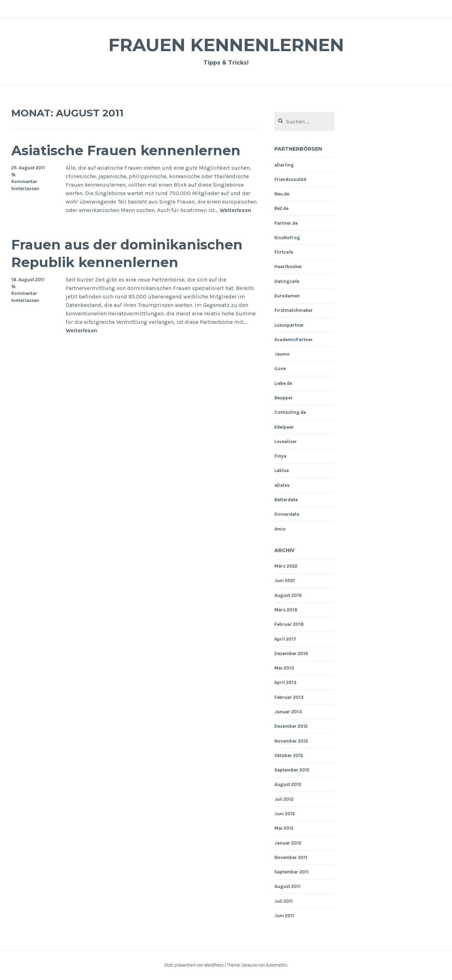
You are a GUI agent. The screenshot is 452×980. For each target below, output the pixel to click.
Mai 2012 (284, 828)
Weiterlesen (235, 210)
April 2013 (286, 682)
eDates (282, 485)
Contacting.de (290, 412)
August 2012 (288, 784)
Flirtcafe (284, 252)
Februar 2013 (289, 697)
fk (13, 175)
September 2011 (292, 872)
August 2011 (287, 886)
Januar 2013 (288, 712)
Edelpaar (284, 427)
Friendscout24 (290, 179)
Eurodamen (287, 296)
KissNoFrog (287, 238)
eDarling (284, 165)
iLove (280, 368)
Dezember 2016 (291, 654)
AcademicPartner (294, 340)
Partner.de (286, 223)
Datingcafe (287, 281)
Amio (280, 529)
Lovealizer (286, 441)
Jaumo (282, 354)
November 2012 (291, 741)
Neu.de (282, 194)
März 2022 (286, 566)
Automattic (276, 965)
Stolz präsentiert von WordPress (194, 965)
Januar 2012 (288, 843)
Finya (280, 456)
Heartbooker (288, 267)
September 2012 (292, 770)
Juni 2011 (284, 916)
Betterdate (286, 500)
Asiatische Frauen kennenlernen (126, 150)
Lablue (282, 470)
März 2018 (286, 610)
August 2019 (288, 595)
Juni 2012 (285, 814)
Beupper (284, 398)
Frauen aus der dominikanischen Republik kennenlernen (127, 253)
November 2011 (291, 857)
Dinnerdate (287, 514)
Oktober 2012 (289, 755)
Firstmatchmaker (294, 310)
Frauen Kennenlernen (226, 45)
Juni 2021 (285, 580)
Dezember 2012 (291, 726)
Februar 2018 (289, 624)
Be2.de (281, 208)
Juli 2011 (284, 901)
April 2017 (285, 639)
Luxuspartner (289, 325)
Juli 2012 (284, 799)
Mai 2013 (284, 668)
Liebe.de (283, 383)
